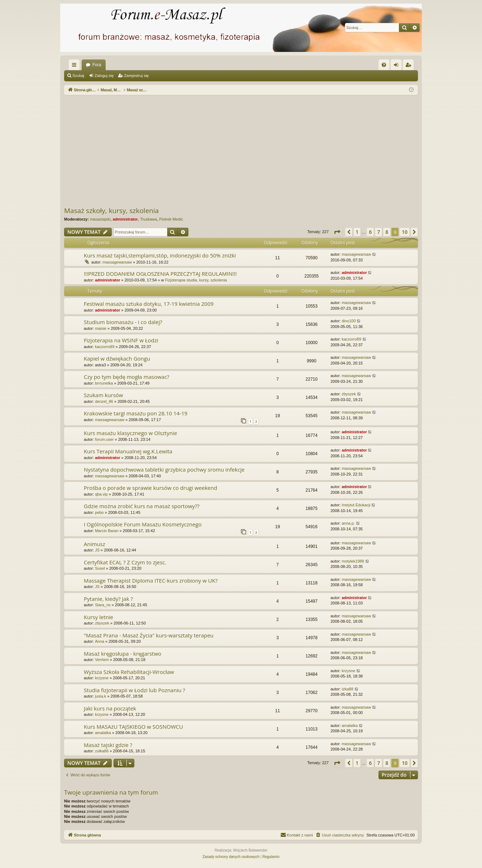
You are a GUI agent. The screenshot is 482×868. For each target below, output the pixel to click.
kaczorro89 (105, 347)
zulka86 (102, 751)
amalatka (103, 733)
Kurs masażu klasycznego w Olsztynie (130, 433)
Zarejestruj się (136, 76)
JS (97, 550)
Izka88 (347, 689)
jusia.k (100, 696)
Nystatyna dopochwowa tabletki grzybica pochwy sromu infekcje (164, 469)
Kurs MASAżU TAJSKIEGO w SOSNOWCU (133, 727)
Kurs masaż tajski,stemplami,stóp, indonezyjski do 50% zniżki (160, 255)
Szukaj (78, 76)
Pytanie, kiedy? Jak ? (108, 599)
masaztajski (100, 219)
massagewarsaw (117, 262)
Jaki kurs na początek (110, 708)
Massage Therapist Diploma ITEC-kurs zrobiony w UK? (151, 580)
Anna (100, 641)
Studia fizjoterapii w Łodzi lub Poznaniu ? (134, 690)
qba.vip (101, 494)
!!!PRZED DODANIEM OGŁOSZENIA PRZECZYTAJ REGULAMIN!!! (160, 274)
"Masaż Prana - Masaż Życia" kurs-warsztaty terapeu (149, 635)
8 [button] (387, 232)
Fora (97, 65)
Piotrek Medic (171, 219)
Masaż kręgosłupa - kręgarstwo (122, 654)
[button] (337, 232)
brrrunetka (104, 383)
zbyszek (349, 394)
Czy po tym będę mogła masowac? (127, 377)
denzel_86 (104, 401)
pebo (99, 512)
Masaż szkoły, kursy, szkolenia (111, 211)
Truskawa (148, 219)
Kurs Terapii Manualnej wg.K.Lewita (128, 451)
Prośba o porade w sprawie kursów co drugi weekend (150, 488)
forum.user (104, 439)
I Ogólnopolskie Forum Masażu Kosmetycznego (143, 524)
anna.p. (348, 523)
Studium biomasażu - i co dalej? (123, 322)
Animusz (95, 544)
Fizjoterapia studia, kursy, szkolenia (196, 280)
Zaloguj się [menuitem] (398, 66)
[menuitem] (384, 65)
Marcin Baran (107, 531)
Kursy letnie (98, 617)
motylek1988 (353, 561)
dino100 (349, 321)
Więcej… (76, 66)
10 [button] (405, 232)
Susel (100, 568)
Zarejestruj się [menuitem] (410, 66)
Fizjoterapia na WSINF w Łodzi (121, 340)
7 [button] (379, 232)
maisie (101, 328)
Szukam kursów (103, 395)
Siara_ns (103, 605)
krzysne (102, 678)
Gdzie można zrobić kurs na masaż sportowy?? (142, 506)
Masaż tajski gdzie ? (108, 745)
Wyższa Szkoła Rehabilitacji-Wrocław (129, 672)
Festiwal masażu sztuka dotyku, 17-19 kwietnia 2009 (149, 304)
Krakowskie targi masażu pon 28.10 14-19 (136, 413)
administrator (125, 219)
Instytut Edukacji (356, 505)
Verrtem (102, 660)
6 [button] (370, 232)
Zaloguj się (104, 76)
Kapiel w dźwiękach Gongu (117, 358)
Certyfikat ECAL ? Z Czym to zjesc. (125, 562)
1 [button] (357, 232)
